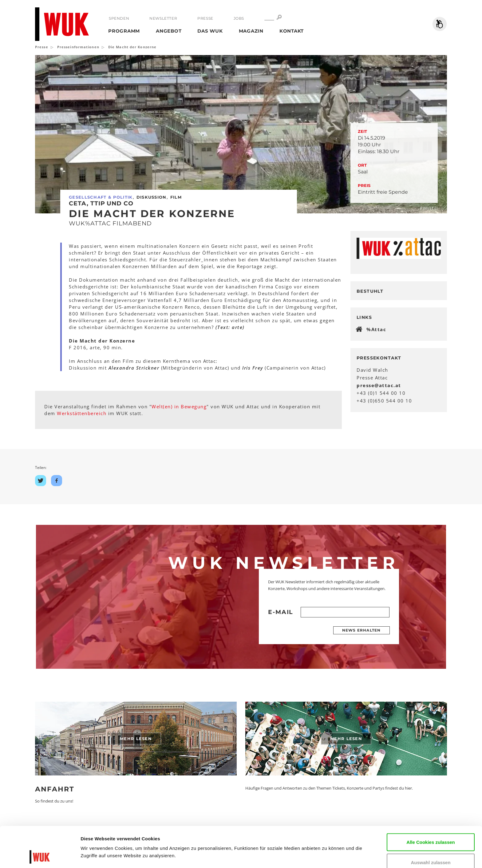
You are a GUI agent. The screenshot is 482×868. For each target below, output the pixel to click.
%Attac (376, 329)
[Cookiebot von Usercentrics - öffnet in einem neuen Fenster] (40, 856)
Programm (124, 31)
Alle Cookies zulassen (431, 804)
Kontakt (292, 31)
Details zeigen (96, 854)
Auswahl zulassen (431, 824)
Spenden (119, 18)
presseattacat (379, 385)
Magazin (251, 31)
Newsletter (163, 18)
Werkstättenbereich (82, 413)
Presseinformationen (78, 47)
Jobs (239, 18)
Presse (205, 18)
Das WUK (210, 31)
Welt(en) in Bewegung (179, 406)
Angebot (169, 31)
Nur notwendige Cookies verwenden (431, 848)
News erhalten (361, 630)
